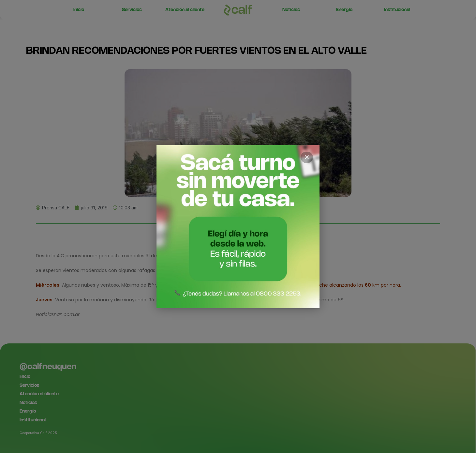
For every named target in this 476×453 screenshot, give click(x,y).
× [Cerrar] (307, 157)
